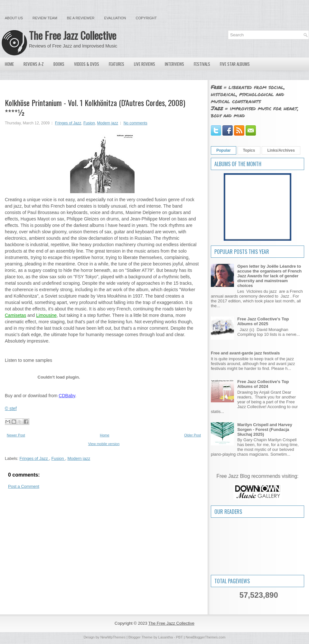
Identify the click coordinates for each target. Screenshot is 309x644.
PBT (179, 637)
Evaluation (115, 18)
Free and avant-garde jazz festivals (245, 353)
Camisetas (15, 315)
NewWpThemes (113, 637)
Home (9, 64)
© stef (11, 408)
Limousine (46, 315)
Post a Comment (24, 486)
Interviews (174, 64)
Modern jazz (108, 123)
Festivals (202, 64)
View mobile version (104, 444)
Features (117, 64)
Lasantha (166, 637)
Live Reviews (145, 64)
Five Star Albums (235, 64)
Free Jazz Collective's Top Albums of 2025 (263, 321)
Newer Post (16, 435)
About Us (14, 18)
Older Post (192, 435)
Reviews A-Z (34, 64)
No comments (136, 123)
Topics (249, 150)
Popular (224, 150)
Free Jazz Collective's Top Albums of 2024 (263, 384)
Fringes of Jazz (68, 123)
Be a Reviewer (81, 18)
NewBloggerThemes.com (206, 637)
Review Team (45, 18)
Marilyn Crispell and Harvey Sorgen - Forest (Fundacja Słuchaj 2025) (265, 429)
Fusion (89, 123)
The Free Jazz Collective (73, 35)
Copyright (146, 18)
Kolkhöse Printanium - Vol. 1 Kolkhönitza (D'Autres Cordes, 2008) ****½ (95, 107)
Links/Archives (281, 150)
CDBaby (67, 396)
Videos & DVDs (87, 64)
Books (59, 64)
